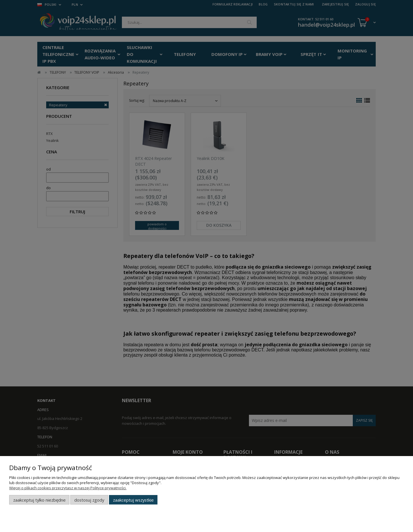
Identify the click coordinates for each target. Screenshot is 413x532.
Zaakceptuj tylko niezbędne (39, 500)
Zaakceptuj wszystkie (133, 500)
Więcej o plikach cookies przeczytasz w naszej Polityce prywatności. (68, 488)
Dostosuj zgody (89, 500)
